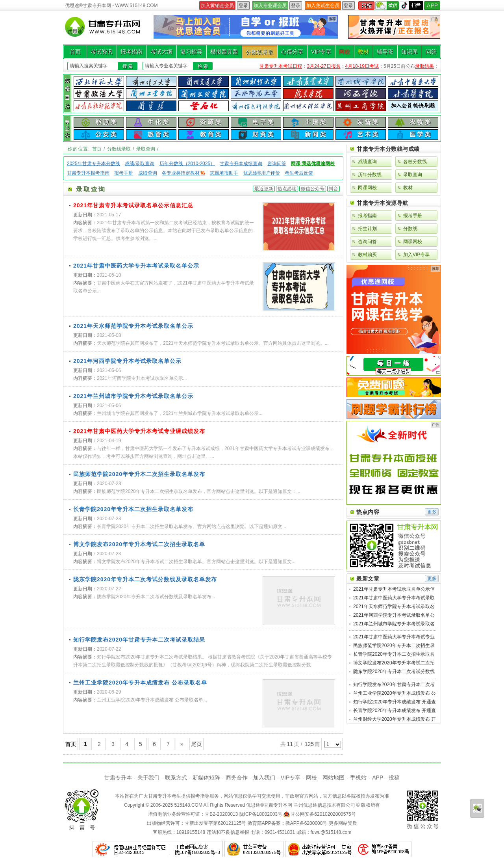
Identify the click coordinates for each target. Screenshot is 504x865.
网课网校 (367, 188)
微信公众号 (313, 189)
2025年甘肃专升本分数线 (94, 164)
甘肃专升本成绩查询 (241, 164)
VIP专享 (321, 52)
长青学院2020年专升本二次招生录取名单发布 (133, 509)
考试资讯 (102, 52)
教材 (363, 52)
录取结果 (424, 66)
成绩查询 (148, 173)
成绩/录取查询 (140, 164)
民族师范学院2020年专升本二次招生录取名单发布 (139, 474)
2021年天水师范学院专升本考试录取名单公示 (133, 326)
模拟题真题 (224, 52)
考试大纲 (161, 52)
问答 (431, 52)
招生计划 (367, 229)
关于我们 (148, 778)
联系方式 (176, 778)
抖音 (334, 189)
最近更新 (264, 189)
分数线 (410, 229)
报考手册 (124, 173)
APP (378, 778)
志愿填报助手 (224, 173)
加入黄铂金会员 (217, 6)
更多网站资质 (343, 823)
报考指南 (132, 52)
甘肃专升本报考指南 (88, 173)
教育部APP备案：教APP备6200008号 (288, 823)
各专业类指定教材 (183, 173)
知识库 (409, 52)
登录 (243, 6)
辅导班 (385, 52)
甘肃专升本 (118, 778)
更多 (432, 512)
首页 (75, 52)
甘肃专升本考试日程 (281, 66)
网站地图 (334, 778)
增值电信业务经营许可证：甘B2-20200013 (193, 814)
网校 (345, 52)
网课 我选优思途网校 (313, 164)
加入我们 (264, 778)
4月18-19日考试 (362, 66)
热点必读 (287, 189)
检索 (203, 66)
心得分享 (292, 52)
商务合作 (237, 778)
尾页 (196, 744)
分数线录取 (259, 52)
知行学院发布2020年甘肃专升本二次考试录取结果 (139, 640)
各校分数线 (415, 162)
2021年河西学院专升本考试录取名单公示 (127, 361)
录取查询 (146, 149)
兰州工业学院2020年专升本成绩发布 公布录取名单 (140, 683)
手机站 (358, 778)
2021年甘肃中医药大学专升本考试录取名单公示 (136, 266)
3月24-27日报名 (323, 66)
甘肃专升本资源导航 (383, 203)
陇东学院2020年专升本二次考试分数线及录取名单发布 (145, 579)
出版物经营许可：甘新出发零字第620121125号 (196, 823)
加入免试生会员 (323, 6)
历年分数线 (370, 175)
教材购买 (367, 255)
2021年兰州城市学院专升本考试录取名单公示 (133, 396)
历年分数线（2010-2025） (187, 164)
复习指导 (191, 52)
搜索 (128, 66)
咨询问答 (277, 164)
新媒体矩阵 (206, 778)
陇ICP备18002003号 (261, 814)
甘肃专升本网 (278, 805)
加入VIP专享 (416, 255)
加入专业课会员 (270, 6)
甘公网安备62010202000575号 (323, 814)
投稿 (394, 778)
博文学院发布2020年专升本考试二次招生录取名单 (139, 544)
